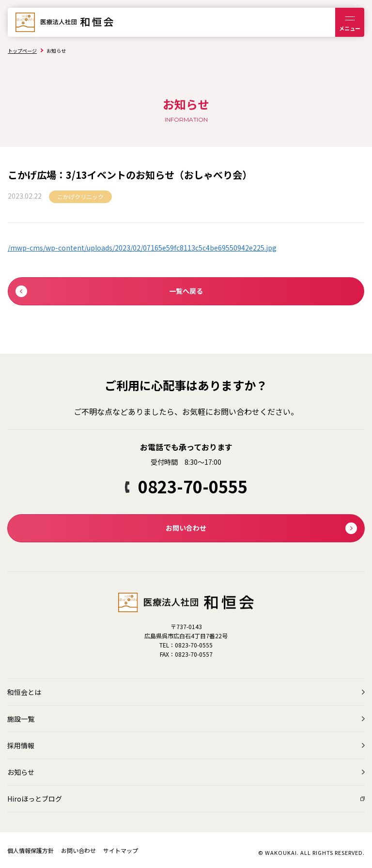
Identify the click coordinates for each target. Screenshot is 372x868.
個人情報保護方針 (31, 850)
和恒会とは (24, 692)
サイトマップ (121, 850)
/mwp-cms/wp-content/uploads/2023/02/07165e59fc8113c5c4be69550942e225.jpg (142, 248)
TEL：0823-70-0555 (186, 645)
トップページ (22, 51)
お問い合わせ (78, 850)
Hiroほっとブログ (35, 799)
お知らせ (21, 772)
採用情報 (21, 745)
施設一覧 (21, 719)
